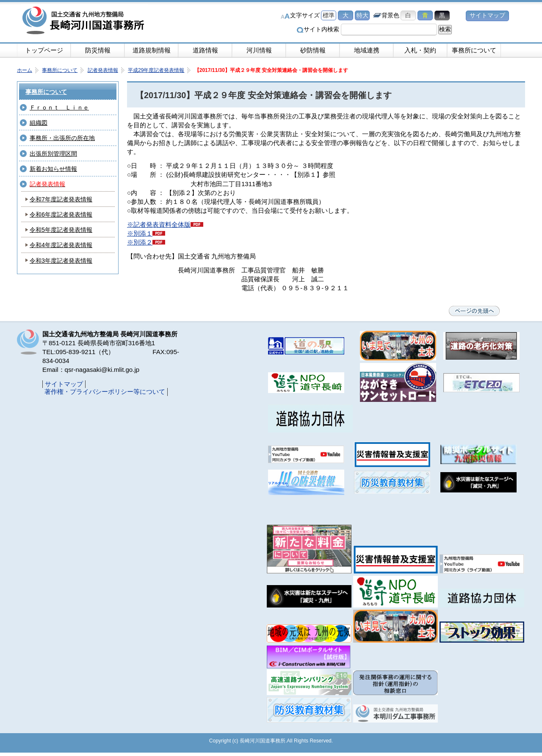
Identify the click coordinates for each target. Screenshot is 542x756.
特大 (362, 15)
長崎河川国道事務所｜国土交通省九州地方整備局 (85, 21)
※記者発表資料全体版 (159, 224)
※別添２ (140, 242)
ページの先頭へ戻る (474, 311)
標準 (329, 15)
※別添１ (140, 233)
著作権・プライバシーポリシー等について (105, 392)
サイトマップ (487, 15)
